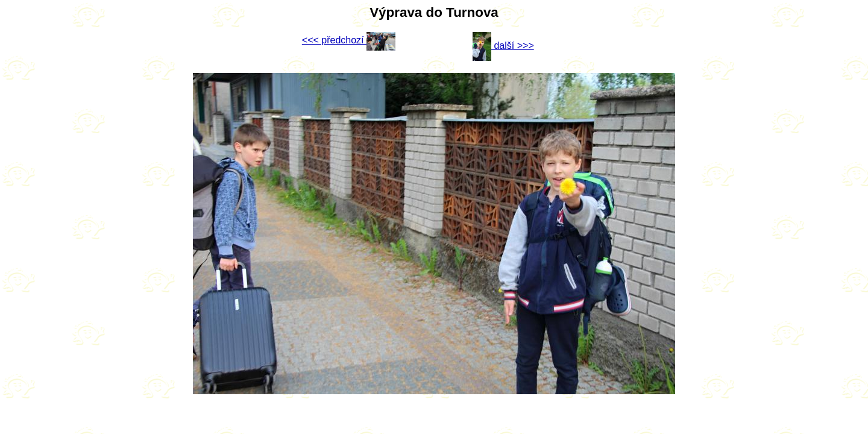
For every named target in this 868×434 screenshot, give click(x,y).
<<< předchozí (349, 40)
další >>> (503, 46)
